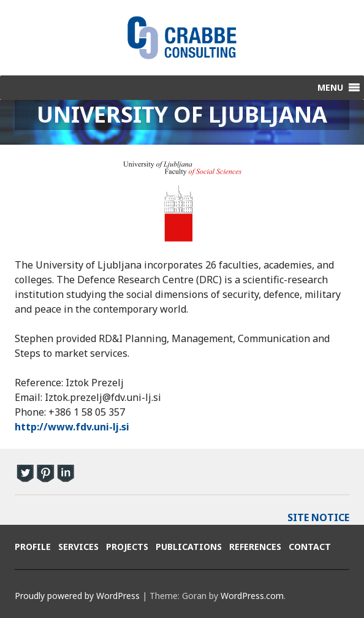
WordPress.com (252, 596)
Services (78, 547)
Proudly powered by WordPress (77, 596)
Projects (127, 547)
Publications (189, 547)
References (255, 547)
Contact (310, 547)
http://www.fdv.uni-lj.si (72, 427)
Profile (33, 547)
